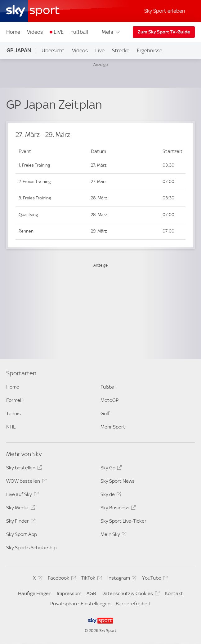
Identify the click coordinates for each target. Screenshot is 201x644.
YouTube (154, 579)
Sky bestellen (23, 469)
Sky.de (110, 495)
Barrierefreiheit (133, 604)
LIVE (59, 32)
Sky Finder (20, 522)
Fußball (79, 32)
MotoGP (109, 400)
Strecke (121, 50)
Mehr (111, 32)
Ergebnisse (150, 50)
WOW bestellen (25, 482)
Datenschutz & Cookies (130, 594)
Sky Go (110, 469)
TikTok (91, 579)
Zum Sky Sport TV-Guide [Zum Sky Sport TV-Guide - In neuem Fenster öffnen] (164, 32)
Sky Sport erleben (165, 11)
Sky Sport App (22, 534)
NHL (11, 427)
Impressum (69, 593)
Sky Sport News (118, 481)
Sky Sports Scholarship (31, 548)
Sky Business (117, 509)
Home (13, 32)
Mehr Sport (113, 427)
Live (100, 50)
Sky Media (20, 509)
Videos (35, 32)
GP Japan (19, 50)
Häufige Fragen (35, 593)
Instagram (121, 579)
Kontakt (174, 593)
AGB (91, 593)
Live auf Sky (21, 495)
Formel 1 (15, 400)
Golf (105, 413)
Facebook (61, 579)
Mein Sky (113, 535)
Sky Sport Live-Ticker (123, 521)
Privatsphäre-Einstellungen (80, 604)
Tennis (13, 413)
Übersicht (53, 50)
